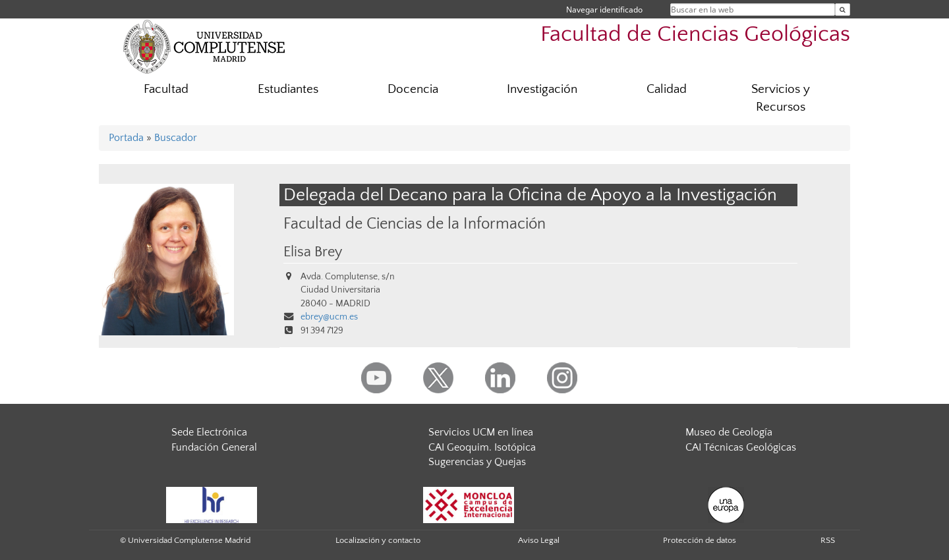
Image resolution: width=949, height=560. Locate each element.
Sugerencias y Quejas (477, 462)
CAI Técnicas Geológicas (741, 447)
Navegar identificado (604, 10)
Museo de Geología (729, 432)
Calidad (667, 89)
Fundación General (214, 447)
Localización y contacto (378, 540)
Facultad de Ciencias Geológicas (695, 35)
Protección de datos (700, 540)
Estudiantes (288, 89)
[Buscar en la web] (843, 10)
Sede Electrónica (209, 432)
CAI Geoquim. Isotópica (482, 447)
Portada (126, 138)
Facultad (166, 89)
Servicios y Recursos (781, 98)
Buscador (176, 138)
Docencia (413, 89)
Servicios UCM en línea (481, 432)
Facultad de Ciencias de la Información (415, 224)
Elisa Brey (313, 252)
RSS (828, 540)
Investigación (542, 89)
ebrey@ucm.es (329, 317)
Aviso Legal (539, 540)
